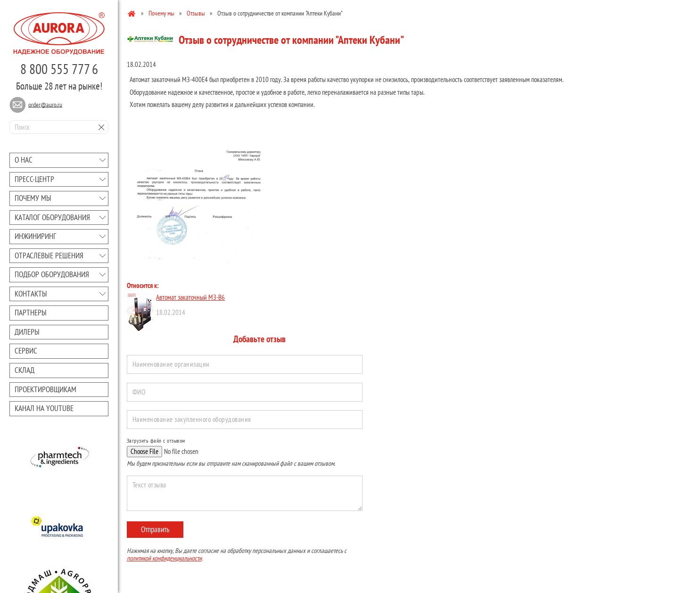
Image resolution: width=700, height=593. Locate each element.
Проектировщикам (45, 389)
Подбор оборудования (52, 274)
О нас (24, 160)
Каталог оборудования (52, 217)
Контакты (31, 294)
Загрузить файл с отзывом (156, 441)
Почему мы (33, 198)
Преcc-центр (34, 179)
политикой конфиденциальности (164, 558)
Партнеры (31, 313)
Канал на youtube (44, 408)
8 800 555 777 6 (59, 69)
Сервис (26, 351)
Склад (25, 370)
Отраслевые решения (49, 255)
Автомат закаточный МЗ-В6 (190, 297)
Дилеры (27, 332)
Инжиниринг (35, 236)
